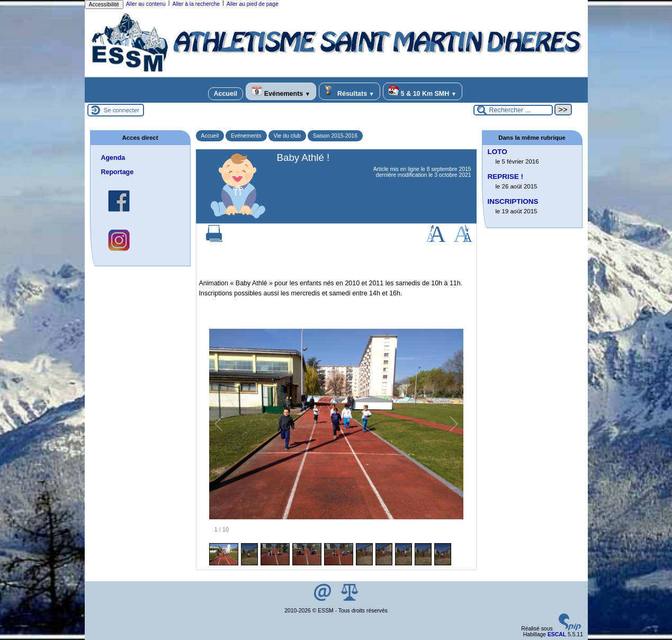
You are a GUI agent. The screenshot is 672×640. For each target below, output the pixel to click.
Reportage (118, 172)
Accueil (226, 94)
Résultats (349, 91)
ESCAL (557, 634)
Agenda (113, 158)
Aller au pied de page (253, 4)
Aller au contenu (146, 4)
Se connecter (122, 110)
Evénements (281, 91)
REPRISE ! (506, 177)
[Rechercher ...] (513, 110)
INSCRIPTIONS (513, 201)
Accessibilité (104, 4)
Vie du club (287, 136)
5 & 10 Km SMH (423, 91)
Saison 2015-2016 (335, 136)
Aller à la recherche (196, 4)
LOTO (498, 152)
